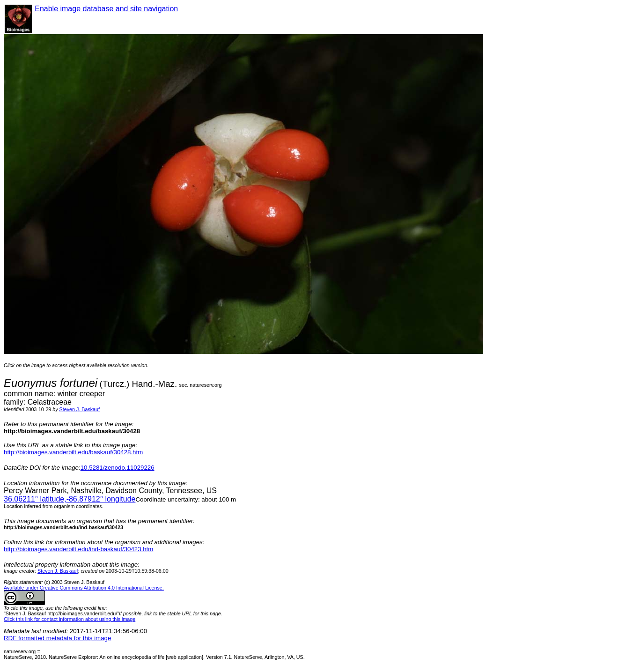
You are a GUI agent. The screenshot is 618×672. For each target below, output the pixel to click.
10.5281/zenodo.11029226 (118, 468)
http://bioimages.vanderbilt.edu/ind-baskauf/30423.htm (78, 549)
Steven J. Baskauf (80, 409)
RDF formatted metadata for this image (57, 638)
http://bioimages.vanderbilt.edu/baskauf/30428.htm (73, 452)
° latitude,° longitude (70, 499)
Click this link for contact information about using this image (70, 619)
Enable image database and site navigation (106, 9)
